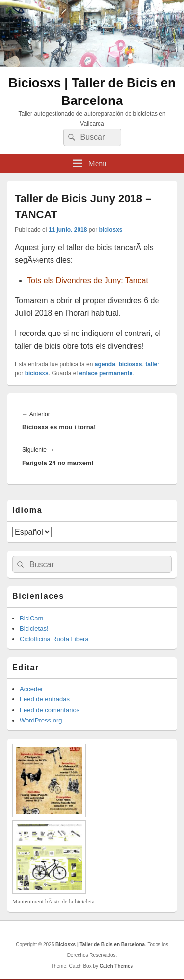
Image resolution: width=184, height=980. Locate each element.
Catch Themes (116, 966)
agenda (105, 364)
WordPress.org (41, 720)
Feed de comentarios (50, 710)
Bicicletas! (34, 629)
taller (152, 364)
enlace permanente (106, 373)
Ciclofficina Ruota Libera (54, 639)
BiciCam (31, 618)
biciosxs (110, 230)
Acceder (31, 689)
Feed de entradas (45, 699)
